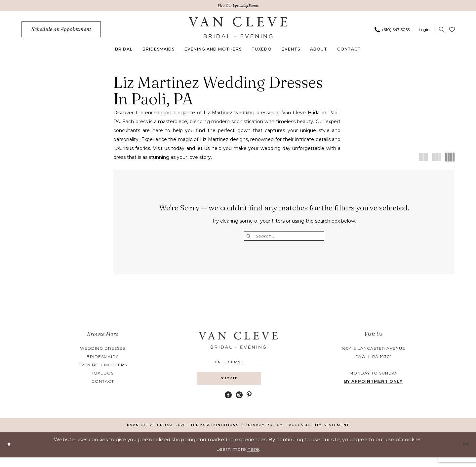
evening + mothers (103, 367)
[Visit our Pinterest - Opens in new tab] (249, 404)
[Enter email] (238, 365)
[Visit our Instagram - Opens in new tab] (239, 404)
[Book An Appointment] (61, 31)
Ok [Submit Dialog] (464, 454)
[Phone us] (392, 31)
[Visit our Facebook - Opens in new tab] (228, 404)
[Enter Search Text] (284, 237)
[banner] (238, 29)
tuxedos (103, 375)
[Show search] (442, 31)
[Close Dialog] (10, 454)
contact (103, 384)
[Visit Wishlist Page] (452, 31)
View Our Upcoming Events (238, 6)
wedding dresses (103, 351)
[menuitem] (61, 31)
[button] (424, 31)
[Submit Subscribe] (238, 386)
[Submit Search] (250, 237)
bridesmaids (103, 359)
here (253, 459)
